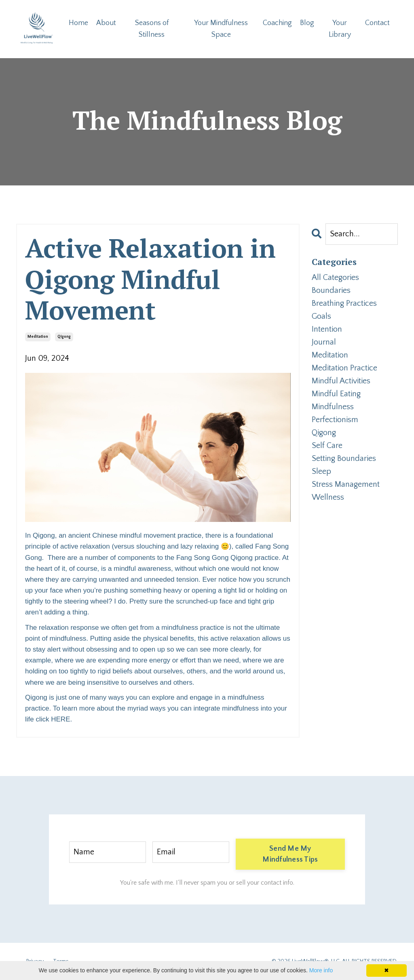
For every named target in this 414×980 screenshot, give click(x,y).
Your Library (340, 29)
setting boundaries (344, 458)
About (106, 23)
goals (321, 316)
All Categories (335, 278)
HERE (60, 719)
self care (327, 446)
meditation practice (344, 368)
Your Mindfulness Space (221, 29)
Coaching (277, 23)
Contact (377, 23)
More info (321, 970)
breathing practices (344, 303)
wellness (328, 497)
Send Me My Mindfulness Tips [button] (290, 854)
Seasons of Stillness (152, 29)
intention (327, 329)
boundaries (331, 290)
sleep (321, 471)
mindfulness (333, 407)
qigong (64, 337)
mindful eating (336, 394)
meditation (38, 337)
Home (78, 23)
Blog (307, 23)
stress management (346, 484)
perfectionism (335, 420)
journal (324, 342)
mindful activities (341, 381)
